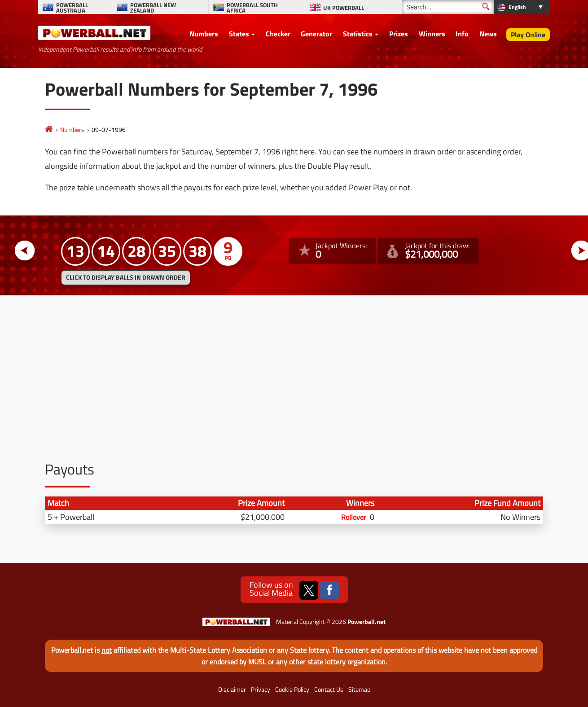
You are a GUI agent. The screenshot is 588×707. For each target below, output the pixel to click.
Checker (278, 34)
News (488, 34)
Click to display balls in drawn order (126, 277)
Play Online (528, 35)
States (239, 34)
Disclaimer (232, 689)
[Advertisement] (294, 372)
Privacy (261, 689)
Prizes (399, 34)
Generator (316, 34)
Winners (432, 34)
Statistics (358, 34)
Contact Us (329, 689)
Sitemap (359, 689)
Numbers (204, 34)
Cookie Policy (292, 689)
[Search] (448, 7)
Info (462, 34)
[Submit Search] (486, 7)
